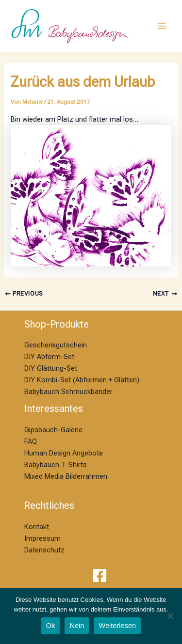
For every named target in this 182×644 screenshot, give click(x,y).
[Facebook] (100, 575)
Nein (77, 626)
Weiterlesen (117, 626)
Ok (51, 626)
